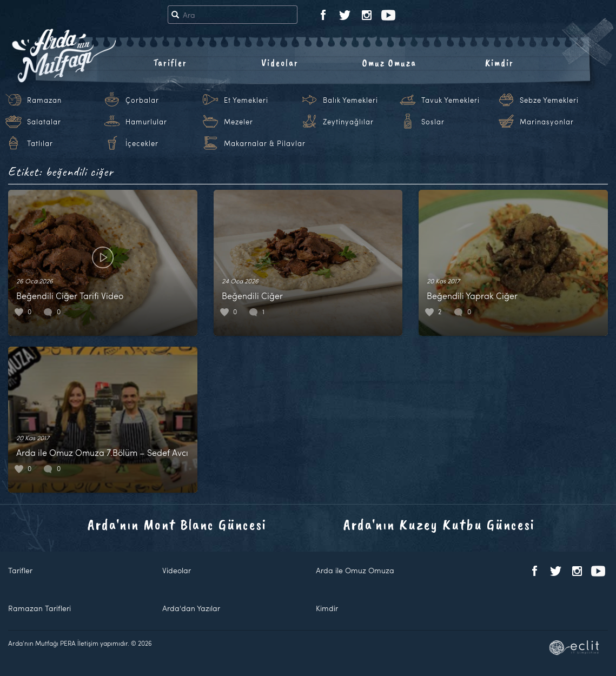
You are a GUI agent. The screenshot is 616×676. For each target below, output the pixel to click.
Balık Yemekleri (350, 100)
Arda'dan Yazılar (191, 608)
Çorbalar (142, 100)
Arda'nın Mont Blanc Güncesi (177, 524)
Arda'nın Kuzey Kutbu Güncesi (439, 524)
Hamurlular (146, 122)
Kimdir (499, 63)
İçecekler (142, 143)
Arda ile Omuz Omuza (355, 570)
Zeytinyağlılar (348, 122)
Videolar (280, 63)
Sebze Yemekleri (549, 100)
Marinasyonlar (547, 122)
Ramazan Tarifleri (39, 608)
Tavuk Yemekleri (451, 100)
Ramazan (44, 100)
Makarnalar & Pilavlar (265, 143)
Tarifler (170, 63)
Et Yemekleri (246, 100)
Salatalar (44, 122)
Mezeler (239, 122)
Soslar (433, 122)
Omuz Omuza (389, 63)
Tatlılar (40, 143)
